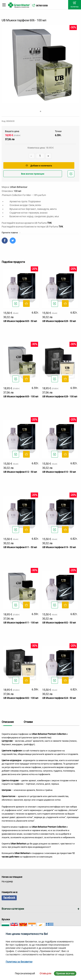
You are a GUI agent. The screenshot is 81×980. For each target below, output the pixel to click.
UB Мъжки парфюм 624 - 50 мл (59, 698)
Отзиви (28, 722)
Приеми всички (65, 973)
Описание (8, 722)
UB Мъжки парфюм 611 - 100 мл (21, 623)
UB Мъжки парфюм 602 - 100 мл (21, 698)
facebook (9, 898)
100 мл (17, 191)
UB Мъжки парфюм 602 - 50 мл (59, 623)
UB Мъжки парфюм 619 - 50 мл (59, 547)
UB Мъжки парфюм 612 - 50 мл (20, 472)
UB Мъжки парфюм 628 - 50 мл (59, 321)
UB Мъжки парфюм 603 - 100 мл (21, 396)
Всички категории (13, 909)
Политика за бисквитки (19, 962)
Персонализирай (25, 973)
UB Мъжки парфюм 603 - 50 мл (20, 321)
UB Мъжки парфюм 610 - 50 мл (59, 472)
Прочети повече (11, 233)
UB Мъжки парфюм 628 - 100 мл (60, 396)
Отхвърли (45, 973)
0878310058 (42, 6)
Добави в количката (39, 166)
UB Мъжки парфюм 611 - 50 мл (20, 547)
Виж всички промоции (33, 174)
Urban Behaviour (19, 187)
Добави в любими (71, 175)
